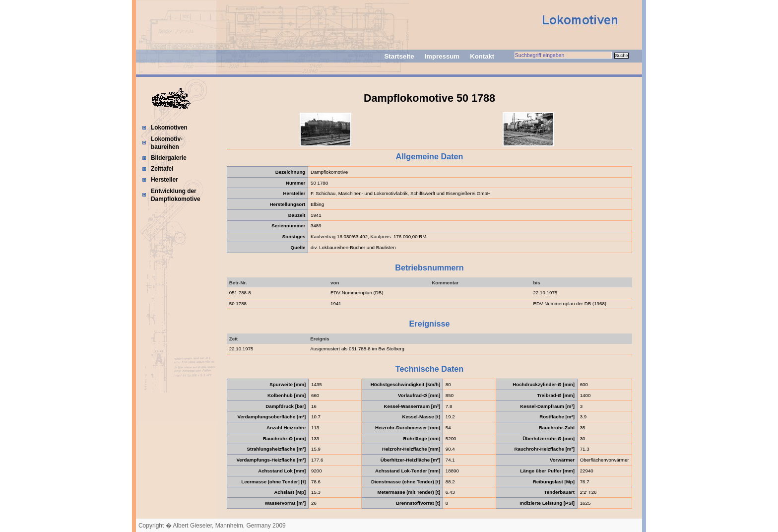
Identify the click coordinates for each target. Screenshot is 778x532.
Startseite (399, 56)
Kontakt (482, 56)
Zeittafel (162, 169)
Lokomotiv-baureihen (167, 143)
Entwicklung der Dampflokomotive (176, 195)
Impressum (442, 56)
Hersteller (164, 180)
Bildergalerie (169, 158)
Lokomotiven (169, 128)
